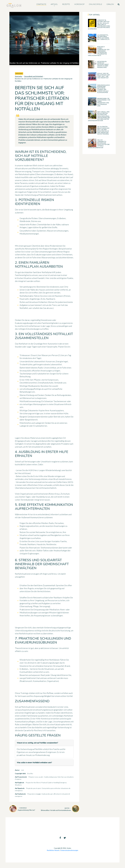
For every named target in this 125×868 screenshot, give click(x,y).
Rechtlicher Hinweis (53, 850)
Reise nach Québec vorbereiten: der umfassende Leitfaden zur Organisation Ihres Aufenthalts (99, 51)
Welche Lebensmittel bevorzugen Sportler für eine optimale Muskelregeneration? (99, 144)
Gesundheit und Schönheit (33, 76)
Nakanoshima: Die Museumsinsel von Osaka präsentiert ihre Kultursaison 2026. (104, 102)
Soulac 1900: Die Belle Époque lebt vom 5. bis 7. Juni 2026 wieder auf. (104, 76)
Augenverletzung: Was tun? (26, 809)
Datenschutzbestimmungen (69, 850)
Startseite (18, 76)
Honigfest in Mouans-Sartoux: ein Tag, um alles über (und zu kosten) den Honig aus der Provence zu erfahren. (99, 25)
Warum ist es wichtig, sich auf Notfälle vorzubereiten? (37, 743)
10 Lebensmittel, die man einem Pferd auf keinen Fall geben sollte (103, 37)
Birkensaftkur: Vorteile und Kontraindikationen (56, 809)
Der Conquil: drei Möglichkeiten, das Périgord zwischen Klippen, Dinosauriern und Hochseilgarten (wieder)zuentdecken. (99, 116)
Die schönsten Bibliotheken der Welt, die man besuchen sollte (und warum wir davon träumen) (103, 130)
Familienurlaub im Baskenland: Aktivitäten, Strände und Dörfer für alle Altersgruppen (103, 89)
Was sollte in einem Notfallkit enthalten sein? (34, 763)
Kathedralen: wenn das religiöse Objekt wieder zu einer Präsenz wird (103, 65)
